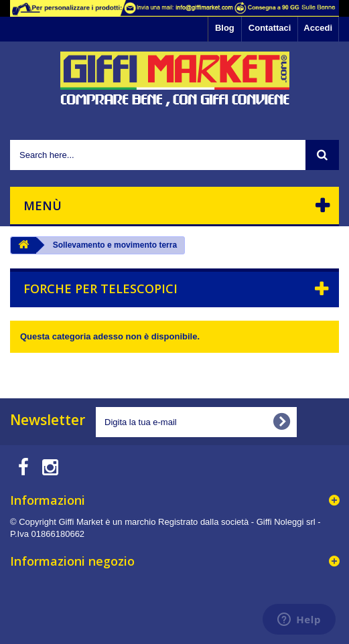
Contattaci (270, 28)
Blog (225, 28)
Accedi (318, 28)
